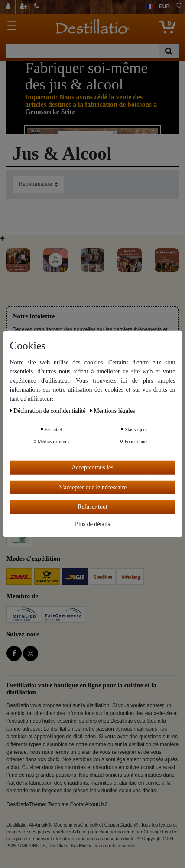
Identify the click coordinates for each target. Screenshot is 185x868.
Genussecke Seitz (50, 112)
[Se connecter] (9, 7)
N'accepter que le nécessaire (93, 487)
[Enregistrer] (24, 7)
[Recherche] (169, 51)
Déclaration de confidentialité (49, 411)
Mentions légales (113, 411)
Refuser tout (92, 507)
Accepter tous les (92, 468)
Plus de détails (92, 524)
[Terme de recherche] (83, 51)
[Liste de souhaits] (179, 7)
